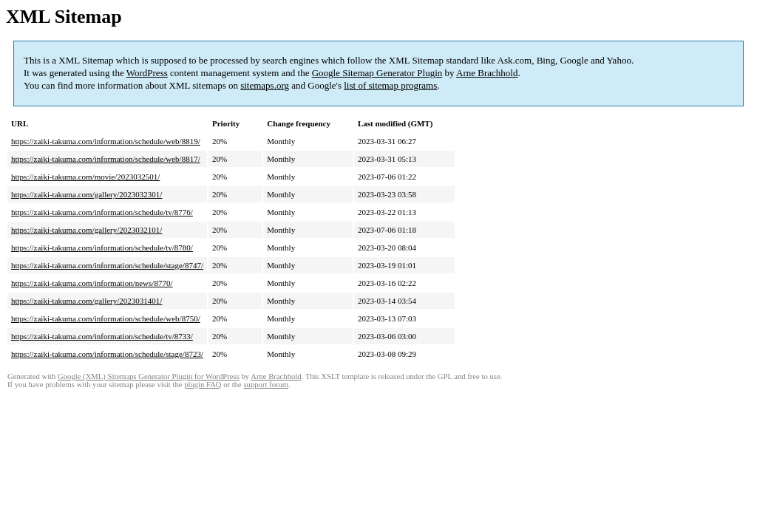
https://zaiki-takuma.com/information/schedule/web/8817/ (106, 159)
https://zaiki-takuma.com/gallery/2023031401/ (86, 301)
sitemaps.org (265, 85)
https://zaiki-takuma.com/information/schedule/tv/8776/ (102, 212)
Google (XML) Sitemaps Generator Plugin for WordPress (149, 376)
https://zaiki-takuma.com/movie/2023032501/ (85, 177)
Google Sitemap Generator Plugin (377, 73)
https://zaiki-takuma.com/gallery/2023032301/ (86, 194)
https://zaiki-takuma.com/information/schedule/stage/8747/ (107, 265)
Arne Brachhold (487, 73)
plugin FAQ (203, 385)
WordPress (147, 73)
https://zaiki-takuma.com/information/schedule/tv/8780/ (102, 248)
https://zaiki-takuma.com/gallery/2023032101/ (86, 230)
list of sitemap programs (390, 85)
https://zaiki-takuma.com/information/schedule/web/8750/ (106, 318)
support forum (266, 385)
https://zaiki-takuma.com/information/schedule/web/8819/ (106, 141)
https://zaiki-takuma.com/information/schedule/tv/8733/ (102, 336)
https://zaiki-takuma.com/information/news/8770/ (92, 283)
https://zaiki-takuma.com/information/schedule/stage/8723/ (107, 354)
